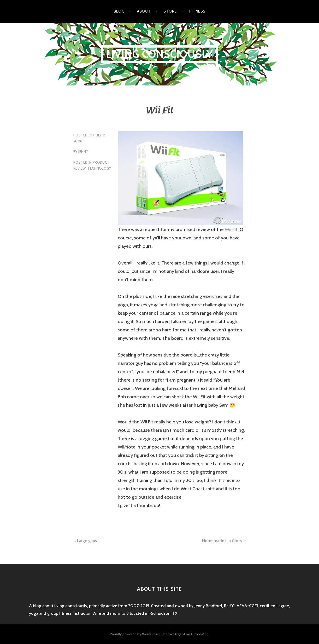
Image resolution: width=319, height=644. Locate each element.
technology (99, 168)
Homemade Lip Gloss (222, 541)
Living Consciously (160, 54)
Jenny (83, 152)
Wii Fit (231, 229)
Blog (119, 11)
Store (170, 11)
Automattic (199, 634)
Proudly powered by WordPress (134, 634)
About (144, 11)
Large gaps (87, 541)
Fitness (197, 11)
